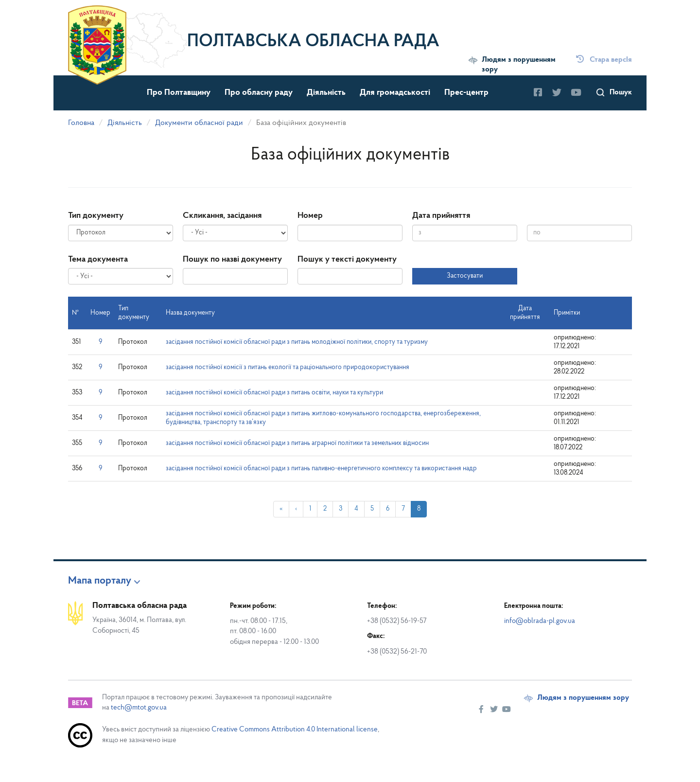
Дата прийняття (441, 216)
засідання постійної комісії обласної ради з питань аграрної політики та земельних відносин (297, 443)
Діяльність (326, 93)
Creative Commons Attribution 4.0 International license (295, 730)
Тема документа (98, 259)
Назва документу (190, 313)
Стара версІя (604, 60)
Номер (310, 216)
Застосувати (465, 276)
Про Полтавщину (179, 93)
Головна (81, 123)
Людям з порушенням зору (519, 65)
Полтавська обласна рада (313, 42)
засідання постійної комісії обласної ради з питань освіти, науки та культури (274, 393)
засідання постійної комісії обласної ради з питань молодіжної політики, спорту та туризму (297, 342)
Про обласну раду (259, 93)
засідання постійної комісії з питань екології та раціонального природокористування (288, 367)
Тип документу (96, 216)
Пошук (621, 92)
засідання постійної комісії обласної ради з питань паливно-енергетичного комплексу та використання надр (321, 469)
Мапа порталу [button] (100, 581)
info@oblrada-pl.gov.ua (540, 621)
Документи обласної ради (199, 123)
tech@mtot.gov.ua (139, 708)
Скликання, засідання (222, 216)
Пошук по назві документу (232, 259)
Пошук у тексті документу (347, 259)
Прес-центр (466, 93)
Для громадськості (395, 93)
